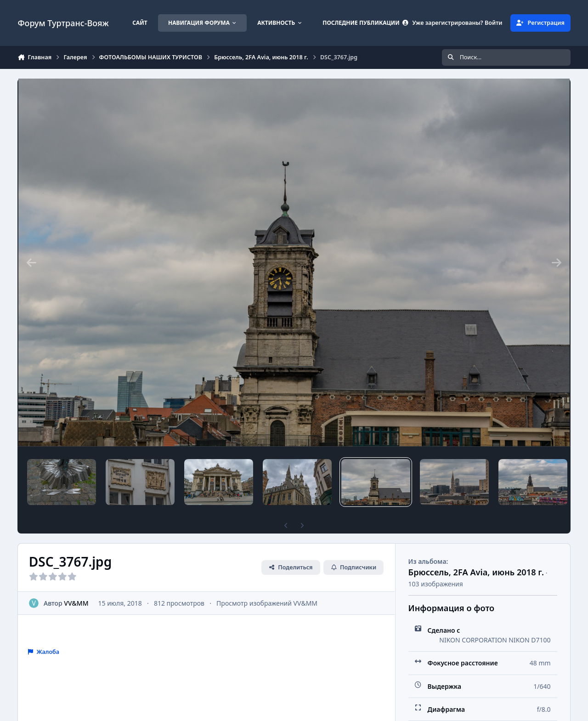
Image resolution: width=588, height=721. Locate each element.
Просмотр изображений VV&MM (267, 603)
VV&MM (76, 603)
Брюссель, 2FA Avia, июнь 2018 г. (476, 572)
